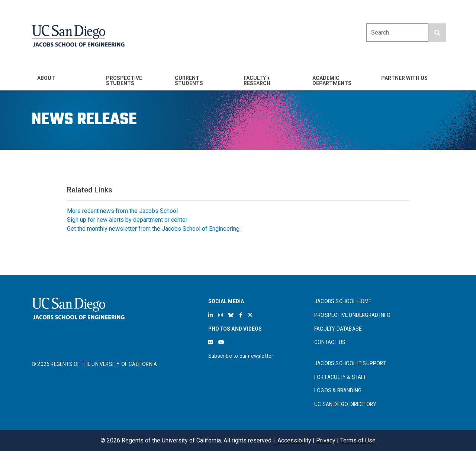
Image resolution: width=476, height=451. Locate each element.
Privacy (326, 440)
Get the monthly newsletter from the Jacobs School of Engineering (153, 229)
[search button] (437, 33)
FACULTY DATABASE (338, 329)
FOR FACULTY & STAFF (340, 377)
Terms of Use (358, 440)
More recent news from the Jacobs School (122, 211)
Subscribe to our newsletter (241, 356)
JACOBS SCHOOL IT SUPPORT (350, 363)
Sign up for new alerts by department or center (127, 220)
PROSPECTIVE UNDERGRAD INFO (352, 315)
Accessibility (294, 440)
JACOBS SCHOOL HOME (343, 301)
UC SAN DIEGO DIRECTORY (345, 404)
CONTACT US (330, 342)
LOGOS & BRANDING (338, 390)
